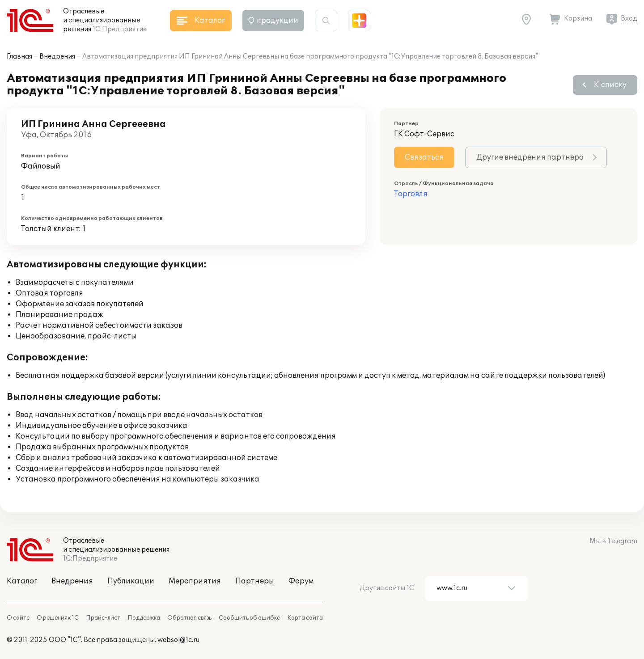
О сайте (18, 618)
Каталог (22, 581)
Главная (19, 57)
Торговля (411, 194)
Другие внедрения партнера (530, 157)
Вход (629, 19)
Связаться (424, 157)
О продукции (273, 21)
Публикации (131, 581)
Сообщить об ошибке (249, 618)
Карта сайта (305, 618)
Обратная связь (189, 618)
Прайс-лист (103, 618)
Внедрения (57, 57)
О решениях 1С (58, 618)
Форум (301, 581)
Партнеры (255, 581)
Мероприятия (195, 581)
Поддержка (144, 618)
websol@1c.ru (178, 640)
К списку (610, 85)
